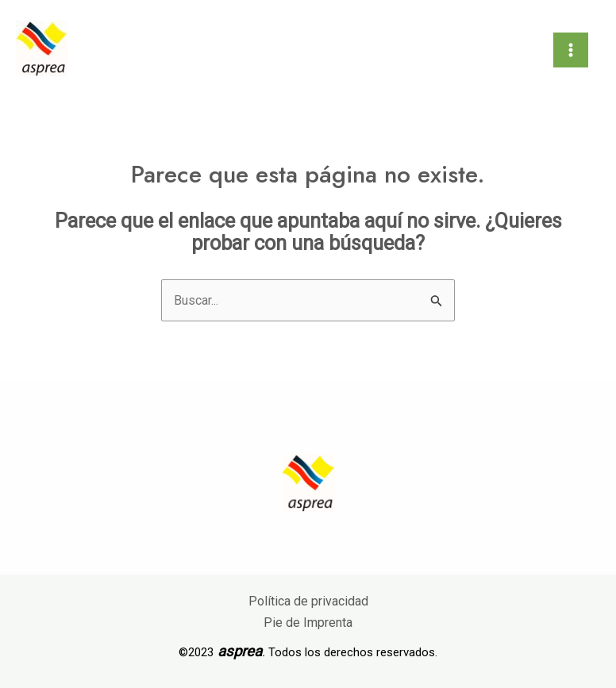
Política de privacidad (308, 601)
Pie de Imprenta (308, 623)
